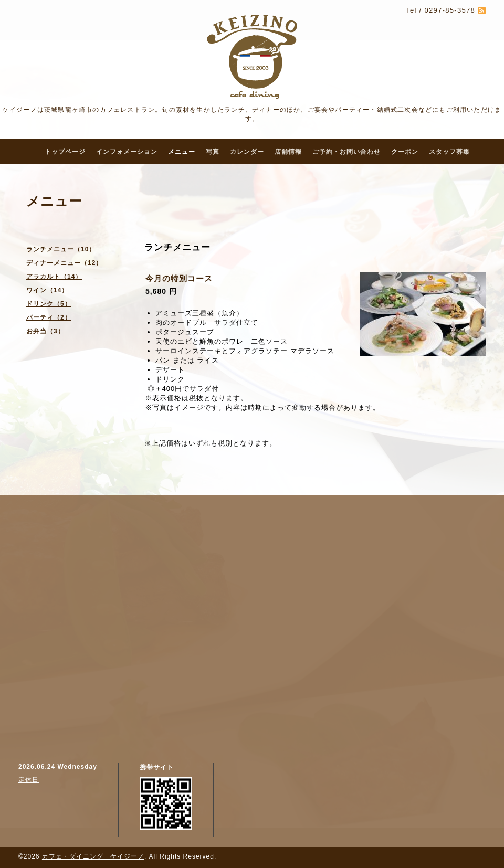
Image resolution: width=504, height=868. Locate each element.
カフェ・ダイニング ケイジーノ (93, 856)
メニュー (182, 152)
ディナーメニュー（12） (64, 263)
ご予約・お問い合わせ (346, 152)
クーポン (405, 152)
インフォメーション (127, 152)
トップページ (65, 152)
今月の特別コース (179, 278)
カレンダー (247, 152)
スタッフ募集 (449, 152)
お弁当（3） (45, 331)
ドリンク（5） (49, 304)
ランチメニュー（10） (61, 249)
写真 (213, 152)
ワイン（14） (47, 290)
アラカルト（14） (54, 277)
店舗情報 (288, 152)
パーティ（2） (49, 317)
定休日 (29, 780)
